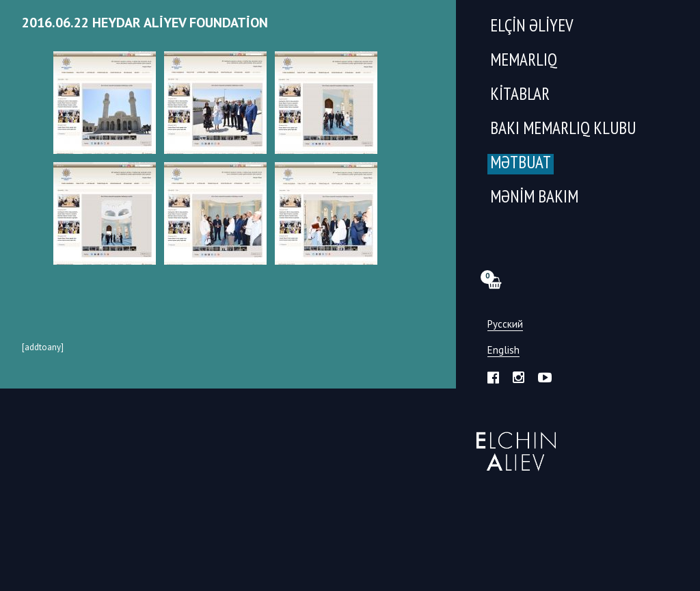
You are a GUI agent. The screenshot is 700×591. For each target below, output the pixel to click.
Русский (505, 325)
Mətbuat (521, 164)
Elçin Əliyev (532, 27)
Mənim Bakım (534, 198)
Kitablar (520, 95)
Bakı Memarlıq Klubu (563, 130)
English (503, 351)
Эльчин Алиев (513, 444)
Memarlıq (524, 61)
